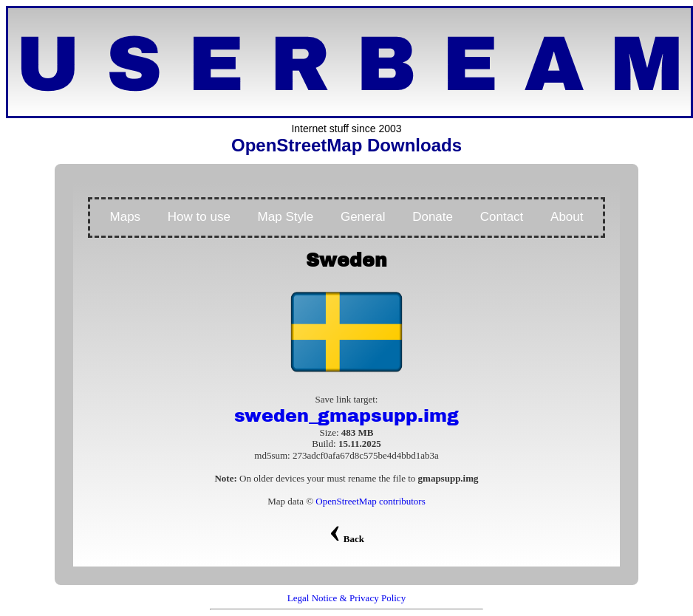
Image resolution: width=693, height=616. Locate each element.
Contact (502, 217)
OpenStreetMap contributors (370, 501)
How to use (199, 217)
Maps (126, 217)
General (363, 217)
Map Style (286, 217)
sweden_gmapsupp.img (346, 416)
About (567, 217)
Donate (433, 217)
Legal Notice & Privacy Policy (346, 598)
